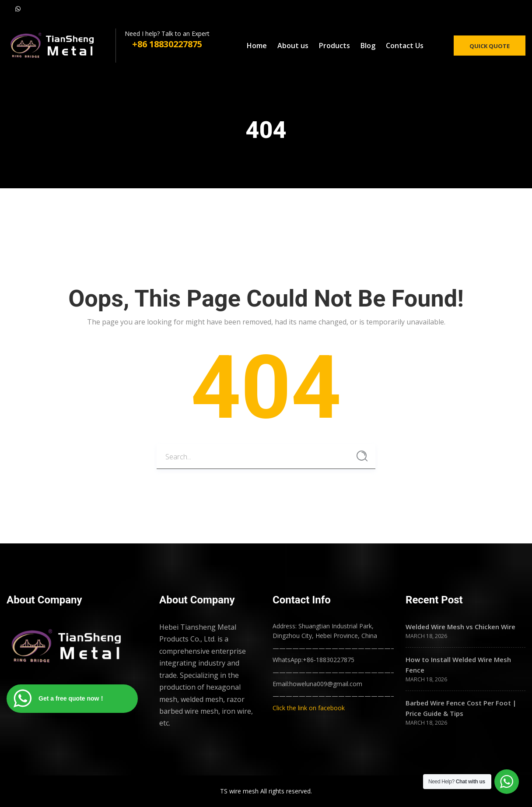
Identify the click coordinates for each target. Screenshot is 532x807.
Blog (368, 46)
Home (257, 46)
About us (293, 46)
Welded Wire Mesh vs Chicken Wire (460, 627)
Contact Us (405, 46)
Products (334, 46)
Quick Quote (490, 46)
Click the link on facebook (309, 708)
